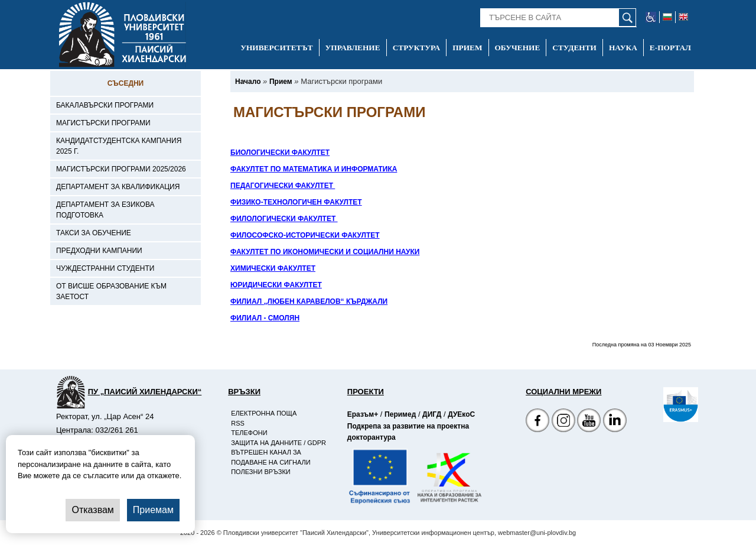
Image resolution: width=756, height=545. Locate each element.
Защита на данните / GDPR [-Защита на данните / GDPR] (278, 443)
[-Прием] (281, 82)
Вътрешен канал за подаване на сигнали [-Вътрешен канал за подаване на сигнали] (271, 457)
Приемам (153, 510)
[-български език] (668, 17)
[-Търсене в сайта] (558, 18)
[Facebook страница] (563, 422)
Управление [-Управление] (353, 48)
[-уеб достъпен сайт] (651, 17)
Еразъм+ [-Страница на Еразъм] (363, 414)
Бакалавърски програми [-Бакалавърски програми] (105, 105)
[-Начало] (248, 82)
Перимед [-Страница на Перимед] (400, 414)
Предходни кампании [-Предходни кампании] (99, 251)
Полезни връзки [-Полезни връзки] (261, 472)
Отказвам (92, 510)
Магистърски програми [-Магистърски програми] (103, 123)
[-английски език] (683, 17)
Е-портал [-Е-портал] (670, 48)
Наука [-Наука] (623, 48)
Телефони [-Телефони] (249, 433)
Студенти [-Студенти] (574, 48)
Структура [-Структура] (417, 48)
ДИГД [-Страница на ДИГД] (432, 414)
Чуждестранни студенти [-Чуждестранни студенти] (105, 268)
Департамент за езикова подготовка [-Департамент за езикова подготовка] (105, 210)
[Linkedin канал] (615, 422)
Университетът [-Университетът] (276, 48)
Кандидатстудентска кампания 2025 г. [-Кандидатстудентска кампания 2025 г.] (119, 146)
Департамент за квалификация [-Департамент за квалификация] (118, 187)
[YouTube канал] (589, 422)
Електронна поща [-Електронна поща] (264, 413)
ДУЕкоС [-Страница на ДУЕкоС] (461, 414)
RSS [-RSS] (238, 423)
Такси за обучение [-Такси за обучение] (94, 233)
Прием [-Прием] (467, 48)
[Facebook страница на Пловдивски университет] (537, 422)
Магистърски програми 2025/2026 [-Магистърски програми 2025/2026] (121, 169)
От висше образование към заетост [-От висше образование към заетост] (111, 291)
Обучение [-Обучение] (518, 48)
